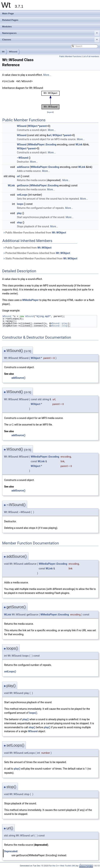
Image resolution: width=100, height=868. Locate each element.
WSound (13, 52)
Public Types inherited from (27, 248)
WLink (79, 144)
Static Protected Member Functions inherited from (40, 259)
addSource (23, 167)
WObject (33, 126)
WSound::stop (59, 326)
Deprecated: (11, 851)
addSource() (18, 378)
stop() (32, 727)
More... (47, 75)
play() (26, 719)
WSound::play (59, 323)
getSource (23, 185)
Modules (7, 27)
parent (43, 126)
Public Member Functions (70, 56)
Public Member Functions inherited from (35, 233)
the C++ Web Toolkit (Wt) (64, 865)
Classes (51, 40)
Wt (3, 52)
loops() (33, 713)
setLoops (22, 195)
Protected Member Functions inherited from (37, 253)
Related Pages (10, 20)
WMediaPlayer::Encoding (42, 144)
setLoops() (10, 671)
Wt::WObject (59, 233)
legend (50, 112)
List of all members (91, 56)
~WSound (23, 158)
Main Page (8, 14)
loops (20, 204)
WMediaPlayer (31, 300)
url (50, 135)
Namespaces (51, 33)
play (19, 213)
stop (20, 222)
